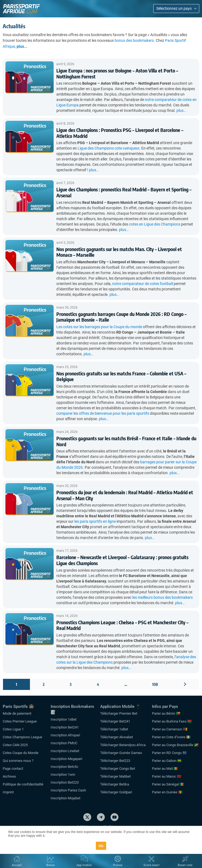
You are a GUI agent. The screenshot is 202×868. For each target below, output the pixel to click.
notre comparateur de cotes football (143, 284)
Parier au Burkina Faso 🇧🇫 (172, 721)
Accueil (17, 865)
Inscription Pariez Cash (68, 790)
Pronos (118, 865)
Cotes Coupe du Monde (21, 753)
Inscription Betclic (65, 767)
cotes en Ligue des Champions (155, 224)
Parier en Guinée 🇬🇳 (167, 792)
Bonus (51, 865)
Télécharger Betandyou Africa (123, 745)
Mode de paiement (17, 713)
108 (155, 684)
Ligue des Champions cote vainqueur (108, 148)
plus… (181, 110)
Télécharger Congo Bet (118, 769)
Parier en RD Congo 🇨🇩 (169, 753)
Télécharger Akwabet (117, 737)
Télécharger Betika (115, 784)
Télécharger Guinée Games (121, 753)
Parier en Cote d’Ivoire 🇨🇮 (171, 737)
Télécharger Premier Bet (119, 713)
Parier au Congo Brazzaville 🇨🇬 (175, 745)
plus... (22, 46)
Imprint (8, 792)
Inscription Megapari (66, 759)
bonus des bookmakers (134, 40)
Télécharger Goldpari (116, 792)
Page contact (13, 769)
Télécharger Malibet (115, 776)
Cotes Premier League (20, 721)
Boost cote (185, 865)
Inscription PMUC (64, 743)
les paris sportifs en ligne (95, 521)
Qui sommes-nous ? (18, 761)
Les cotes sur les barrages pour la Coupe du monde (99, 327)
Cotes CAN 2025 (15, 745)
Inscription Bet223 (65, 782)
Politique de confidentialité (23, 784)
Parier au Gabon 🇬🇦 (167, 761)
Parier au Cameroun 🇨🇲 (170, 729)
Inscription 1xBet (64, 719)
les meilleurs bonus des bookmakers (163, 597)
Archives (9, 776)
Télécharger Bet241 (115, 721)
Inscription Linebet (65, 751)
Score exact (152, 865)
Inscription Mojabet (65, 798)
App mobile (84, 865)
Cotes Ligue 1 (13, 729)
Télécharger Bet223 (115, 761)
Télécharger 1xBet (114, 729)
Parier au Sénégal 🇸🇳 (168, 784)
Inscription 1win (63, 774)
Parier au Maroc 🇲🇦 (167, 776)
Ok (101, 846)
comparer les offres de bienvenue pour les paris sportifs (103, 413)
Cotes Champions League (22, 737)
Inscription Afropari (65, 735)
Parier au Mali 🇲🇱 (165, 769)
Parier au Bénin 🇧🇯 (166, 713)
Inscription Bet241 (65, 727)
